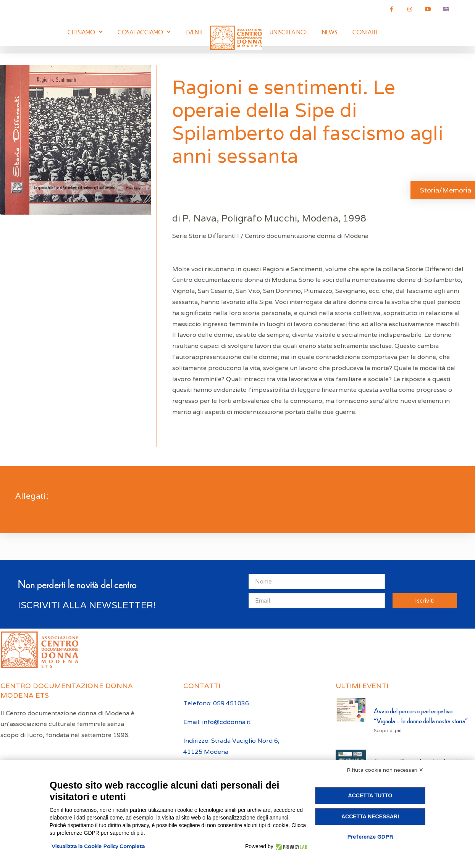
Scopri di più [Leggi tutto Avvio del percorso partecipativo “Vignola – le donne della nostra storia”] (388, 730)
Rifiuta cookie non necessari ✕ (385, 770)
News (330, 32)
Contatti (365, 32)
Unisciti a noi (288, 32)
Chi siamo (85, 32)
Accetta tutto (370, 795)
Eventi (194, 32)
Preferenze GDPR (370, 837)
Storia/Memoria (446, 190)
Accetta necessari (370, 816)
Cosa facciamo (144, 32)
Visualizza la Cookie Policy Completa (98, 846)
